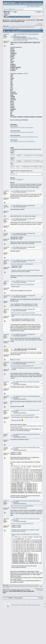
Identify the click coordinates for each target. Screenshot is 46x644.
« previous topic (39, 589)
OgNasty (27, 38)
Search (15, 17)
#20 (42, 520)
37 (24, 27)
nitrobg (6, 233)
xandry (33, 38)
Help (11, 17)
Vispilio (22, 39)
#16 (42, 412)
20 (31, 26)
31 (15, 27)
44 (3, 29)
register (22, 9)
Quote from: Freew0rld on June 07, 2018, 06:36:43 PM (22, 285)
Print (41, 28)
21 (32, 26)
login (17, 9)
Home (7, 17)
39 (27, 27)
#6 (42, 248)
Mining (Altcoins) (31, 20)
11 (17, 26)
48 (9, 29)
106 (17, 29)
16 (25, 26)
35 (21, 27)
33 (18, 27)
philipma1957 (16, 40)
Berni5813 (6, 396)
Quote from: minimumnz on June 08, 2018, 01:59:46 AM (23, 313)
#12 (42, 350)
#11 (42, 335)
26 (8, 27)
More (28, 17)
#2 (42, 192)
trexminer (6, 34)
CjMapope (21, 38)
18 (28, 26)
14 (22, 26)
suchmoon (16, 39)
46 (6, 29)
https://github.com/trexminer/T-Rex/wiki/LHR (22, 132)
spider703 (24, 40)
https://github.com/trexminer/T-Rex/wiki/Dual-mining (24, 137)
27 (9, 27)
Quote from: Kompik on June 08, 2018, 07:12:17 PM (22, 366)
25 (6, 27)
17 (26, 26)
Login (19, 17)
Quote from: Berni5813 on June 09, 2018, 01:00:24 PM (23, 415)
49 (11, 29)
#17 (42, 436)
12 (19, 26)
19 (29, 26)
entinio (6, 206)
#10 (42, 310)
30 (14, 27)
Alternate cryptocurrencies (18, 20)
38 (26, 27)
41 (30, 27)
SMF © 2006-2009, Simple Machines (31, 605)
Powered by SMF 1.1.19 (17, 605)
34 (20, 27)
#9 (42, 296)
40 (29, 27)
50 (12, 29)
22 (34, 26)
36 (23, 27)
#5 (42, 234)
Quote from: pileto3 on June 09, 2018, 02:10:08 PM (22, 506)
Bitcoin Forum (6, 20)
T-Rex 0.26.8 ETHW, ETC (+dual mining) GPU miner (23, 21)
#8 (42, 282)
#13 (42, 363)
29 (12, 27)
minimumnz (7, 296)
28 (11, 27)
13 (20, 26)
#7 (42, 261)
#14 (42, 383)
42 (32, 27)
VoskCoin (34, 39)
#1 (42, 37)
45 (5, 29)
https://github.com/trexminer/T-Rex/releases (22, 128)
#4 (42, 220)
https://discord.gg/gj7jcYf (17, 179)
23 (3, 27)
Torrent (6, 15)
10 (16, 26)
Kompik (6, 349)
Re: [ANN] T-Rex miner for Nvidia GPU (24, 191)
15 (23, 26)
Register (24, 17)
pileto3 (6, 434)
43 (33, 27)
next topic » (40, 590)
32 (17, 27)
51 (14, 29)
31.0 (9, 14)
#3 (42, 206)
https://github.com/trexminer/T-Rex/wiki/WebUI (23, 142)
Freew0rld (6, 247)
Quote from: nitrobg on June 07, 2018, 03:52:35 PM (22, 264)
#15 (42, 398)
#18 (42, 449)
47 (8, 29)
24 (5, 27)
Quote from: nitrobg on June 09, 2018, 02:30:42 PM (22, 524)
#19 (42, 502)
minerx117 (28, 39)
